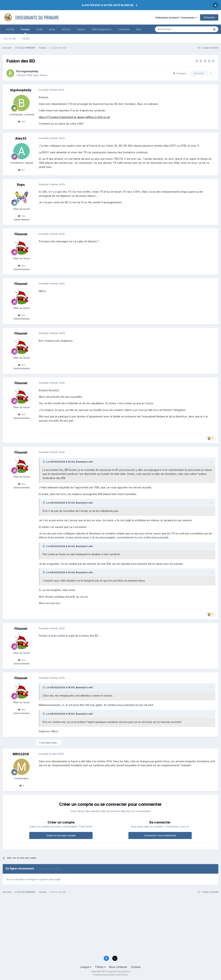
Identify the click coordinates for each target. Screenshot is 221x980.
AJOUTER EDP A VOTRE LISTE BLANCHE (108, 5)
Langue (86, 967)
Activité (10, 29)
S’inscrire (209, 17)
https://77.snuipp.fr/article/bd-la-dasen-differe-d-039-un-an (75, 117)
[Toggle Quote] (44, 462)
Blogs (52, 29)
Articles (66, 29)
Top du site (10, 38)
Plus (139, 29)
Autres (44, 75)
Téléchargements (101, 29)
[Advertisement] (110, 926)
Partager (179, 73)
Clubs (39, 29)
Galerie (81, 29)
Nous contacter (118, 967)
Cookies (136, 967)
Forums (25, 31)
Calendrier (124, 29)
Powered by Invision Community (110, 975)
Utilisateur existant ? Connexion (176, 18)
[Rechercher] (175, 29)
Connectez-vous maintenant (160, 835)
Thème (100, 967)
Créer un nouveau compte (61, 835)
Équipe (26, 38)
